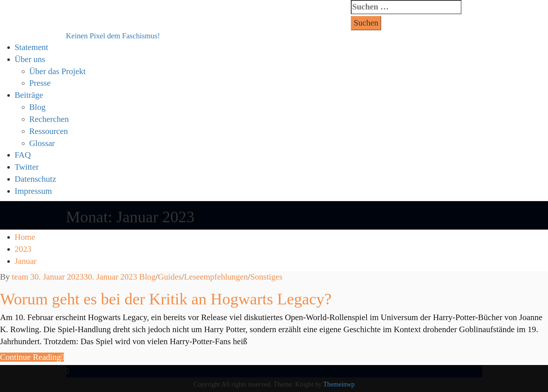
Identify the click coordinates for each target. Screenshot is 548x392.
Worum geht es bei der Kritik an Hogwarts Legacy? (166, 299)
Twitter (27, 167)
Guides (170, 277)
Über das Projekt (58, 71)
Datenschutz (35, 179)
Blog (37, 107)
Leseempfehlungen (216, 277)
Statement (31, 47)
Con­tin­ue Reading (32, 357)
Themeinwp (339, 384)
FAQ (23, 155)
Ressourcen (49, 131)
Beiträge (29, 95)
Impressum (33, 191)
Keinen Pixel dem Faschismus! (113, 36)
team (20, 277)
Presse (40, 83)
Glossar (42, 143)
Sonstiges (266, 277)
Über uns (30, 59)
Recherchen (49, 119)
